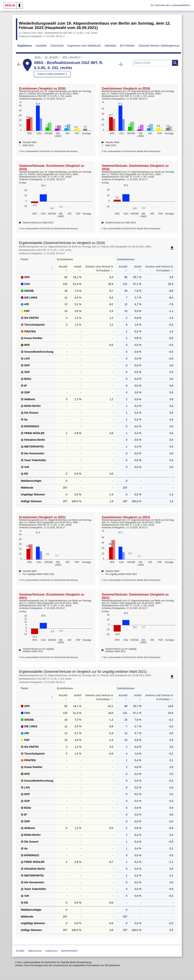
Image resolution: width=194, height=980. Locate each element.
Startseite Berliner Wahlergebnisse (159, 46)
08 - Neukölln (51, 57)
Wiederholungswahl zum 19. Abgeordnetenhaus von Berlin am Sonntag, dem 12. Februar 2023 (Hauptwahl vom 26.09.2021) (95, 25)
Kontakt (20, 951)
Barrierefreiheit (69, 951)
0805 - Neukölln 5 (71, 57)
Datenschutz (35, 951)
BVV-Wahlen (127, 46)
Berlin (38, 57)
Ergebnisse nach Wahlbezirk (84, 46)
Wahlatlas (110, 46)
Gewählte (41, 46)
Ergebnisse (25, 46)
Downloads (57, 46)
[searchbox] (155, 63)
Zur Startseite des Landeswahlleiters (170, 5)
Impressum (52, 951)
